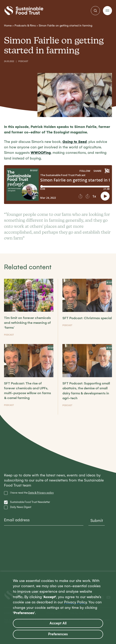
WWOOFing (41, 153)
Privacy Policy (75, 602)
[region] (58, 608)
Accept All (58, 623)
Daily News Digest (21, 507)
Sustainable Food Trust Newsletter (30, 502)
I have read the (32, 493)
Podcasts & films (25, 26)
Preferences (58, 634)
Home (8, 26)
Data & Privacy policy (41, 493)
